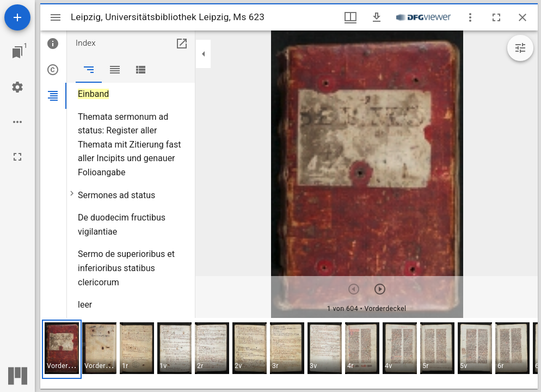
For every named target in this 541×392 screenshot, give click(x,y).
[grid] (289, 353)
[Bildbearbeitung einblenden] (520, 48)
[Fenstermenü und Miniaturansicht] (351, 17)
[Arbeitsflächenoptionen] (17, 122)
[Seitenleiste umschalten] (56, 17)
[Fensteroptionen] (470, 17)
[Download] (377, 17)
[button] (62, 349)
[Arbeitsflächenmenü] (17, 87)
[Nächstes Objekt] (380, 289)
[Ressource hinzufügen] (17, 17)
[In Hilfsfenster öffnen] (182, 44)
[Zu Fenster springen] (17, 52)
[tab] (53, 44)
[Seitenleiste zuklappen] (204, 54)
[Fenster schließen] (522, 17)
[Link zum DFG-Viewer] (423, 17)
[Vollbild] (17, 157)
